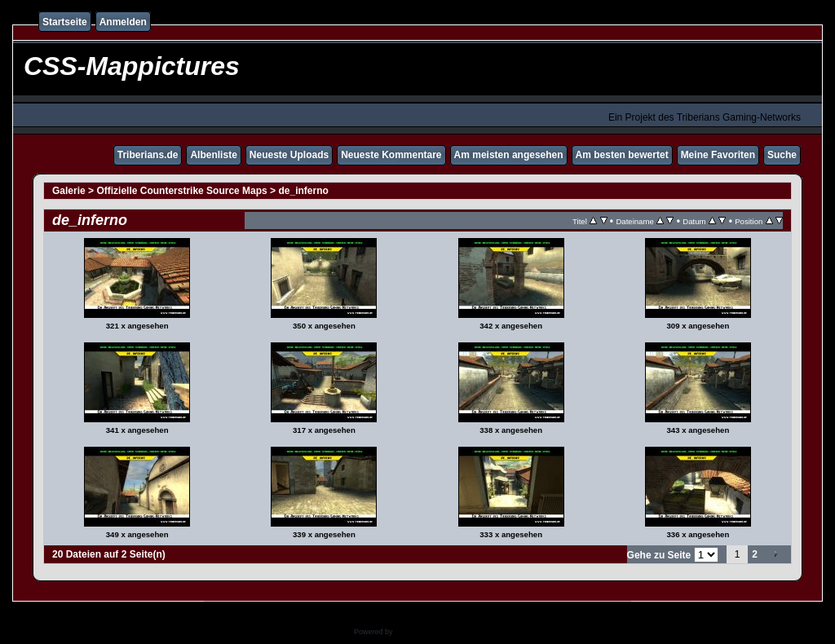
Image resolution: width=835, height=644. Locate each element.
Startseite (65, 22)
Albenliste (213, 155)
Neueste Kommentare (391, 155)
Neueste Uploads (289, 155)
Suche (782, 155)
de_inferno (303, 191)
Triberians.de (148, 155)
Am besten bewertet (622, 155)
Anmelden (123, 22)
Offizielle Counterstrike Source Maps (181, 191)
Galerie (69, 191)
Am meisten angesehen (509, 155)
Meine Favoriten (718, 155)
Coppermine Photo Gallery (438, 632)
